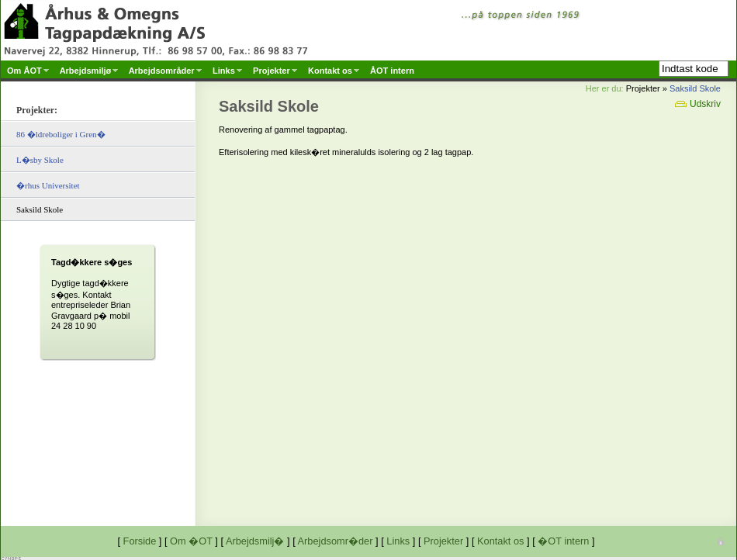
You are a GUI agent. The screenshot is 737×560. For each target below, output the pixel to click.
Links (398, 541)
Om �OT (191, 541)
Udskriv (698, 104)
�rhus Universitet (48, 185)
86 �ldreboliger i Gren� (61, 134)
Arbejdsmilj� (255, 541)
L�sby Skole (40, 160)
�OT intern (563, 541)
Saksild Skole (695, 88)
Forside (140, 541)
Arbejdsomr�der (336, 541)
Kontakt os (500, 541)
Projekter (443, 541)
